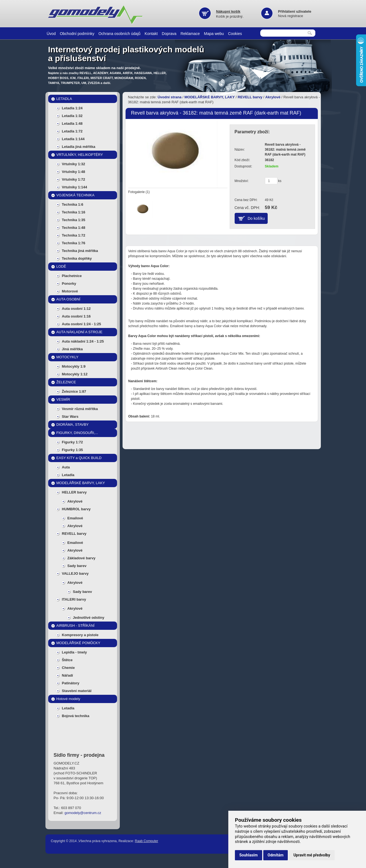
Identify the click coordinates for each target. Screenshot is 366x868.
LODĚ (61, 266)
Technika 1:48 (74, 228)
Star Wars (70, 417)
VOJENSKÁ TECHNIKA (75, 195)
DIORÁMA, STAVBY (73, 424)
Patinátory (71, 683)
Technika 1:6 (73, 204)
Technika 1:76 (74, 243)
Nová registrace (291, 16)
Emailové (75, 518)
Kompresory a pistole (80, 635)
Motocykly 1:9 (74, 366)
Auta (66, 467)
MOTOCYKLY (67, 357)
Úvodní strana (170, 97)
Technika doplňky (77, 258)
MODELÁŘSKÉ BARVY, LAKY (81, 483)
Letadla (68, 475)
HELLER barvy (74, 492)
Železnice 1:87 (74, 391)
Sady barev (77, 566)
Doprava (169, 34)
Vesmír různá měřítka (80, 409)
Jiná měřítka (72, 349)
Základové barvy (82, 558)
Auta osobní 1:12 (76, 309)
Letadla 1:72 (72, 131)
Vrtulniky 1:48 (74, 172)
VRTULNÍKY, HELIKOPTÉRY (80, 155)
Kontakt (151, 34)
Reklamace (190, 34)
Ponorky (69, 284)
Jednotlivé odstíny (89, 618)
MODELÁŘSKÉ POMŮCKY (78, 643)
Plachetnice (72, 276)
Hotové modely (68, 699)
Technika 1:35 (74, 220)
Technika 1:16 (74, 212)
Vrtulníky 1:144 (75, 187)
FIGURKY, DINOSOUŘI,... (77, 433)
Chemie (68, 668)
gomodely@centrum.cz (83, 813)
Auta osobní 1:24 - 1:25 (82, 324)
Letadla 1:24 (72, 108)
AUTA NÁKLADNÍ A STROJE (79, 332)
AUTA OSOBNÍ (68, 299)
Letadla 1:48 (72, 124)
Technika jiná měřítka (80, 251)
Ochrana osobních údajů (119, 34)
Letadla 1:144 (73, 139)
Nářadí (67, 675)
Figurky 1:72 (73, 442)
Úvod (51, 34)
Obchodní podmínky (77, 34)
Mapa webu (214, 34)
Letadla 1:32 (72, 116)
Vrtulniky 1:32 (74, 164)
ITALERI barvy (74, 599)
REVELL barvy (74, 534)
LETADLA (64, 99)
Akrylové (75, 501)
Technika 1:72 (74, 235)
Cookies (235, 34)
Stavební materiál (77, 691)
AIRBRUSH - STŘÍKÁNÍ (76, 626)
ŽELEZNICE (66, 382)
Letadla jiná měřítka (79, 147)
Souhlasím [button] (249, 855)
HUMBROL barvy (76, 509)
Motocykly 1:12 (75, 374)
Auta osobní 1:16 (76, 316)
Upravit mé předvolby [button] (312, 855)
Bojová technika (76, 716)
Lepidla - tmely (74, 652)
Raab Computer (147, 841)
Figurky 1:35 (73, 450)
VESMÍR (63, 399)
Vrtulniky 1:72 (74, 179)
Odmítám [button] (276, 855)
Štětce (67, 660)
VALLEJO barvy (75, 573)
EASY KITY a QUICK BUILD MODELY (79, 459)
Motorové (70, 291)
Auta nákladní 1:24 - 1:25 (83, 341)
